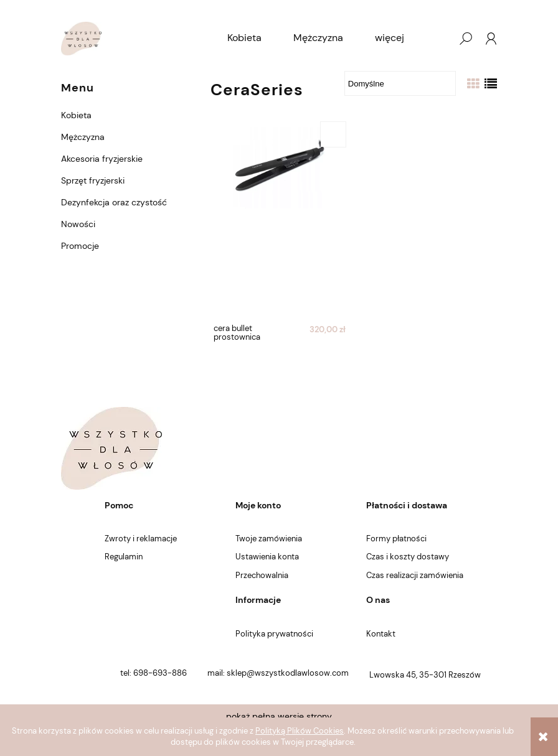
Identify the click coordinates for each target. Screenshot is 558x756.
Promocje (80, 246)
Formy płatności (396, 539)
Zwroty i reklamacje (141, 539)
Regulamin (124, 557)
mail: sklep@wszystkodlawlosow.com (278, 673)
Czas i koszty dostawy (408, 557)
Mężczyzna (83, 137)
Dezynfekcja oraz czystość (114, 202)
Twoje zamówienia (269, 539)
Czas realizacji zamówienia (415, 575)
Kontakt (381, 634)
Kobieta (76, 115)
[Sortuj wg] (400, 83)
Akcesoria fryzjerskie (102, 159)
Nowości (78, 224)
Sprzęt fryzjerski (93, 180)
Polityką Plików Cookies (300, 731)
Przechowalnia (262, 575)
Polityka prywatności (274, 634)
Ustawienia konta (267, 557)
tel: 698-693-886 (154, 673)
